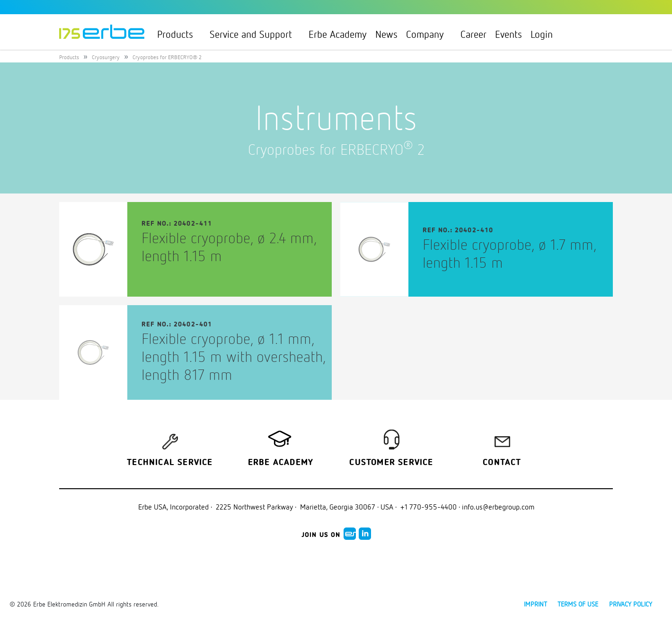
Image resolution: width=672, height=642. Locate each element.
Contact (502, 463)
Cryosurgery (106, 57)
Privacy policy (631, 604)
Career (473, 34)
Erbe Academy (338, 34)
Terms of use (578, 604)
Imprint (535, 604)
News (386, 34)
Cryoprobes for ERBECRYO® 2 (167, 57)
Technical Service (170, 463)
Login (546, 34)
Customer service (391, 463)
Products (179, 34)
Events (508, 34)
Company (429, 34)
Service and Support (255, 34)
